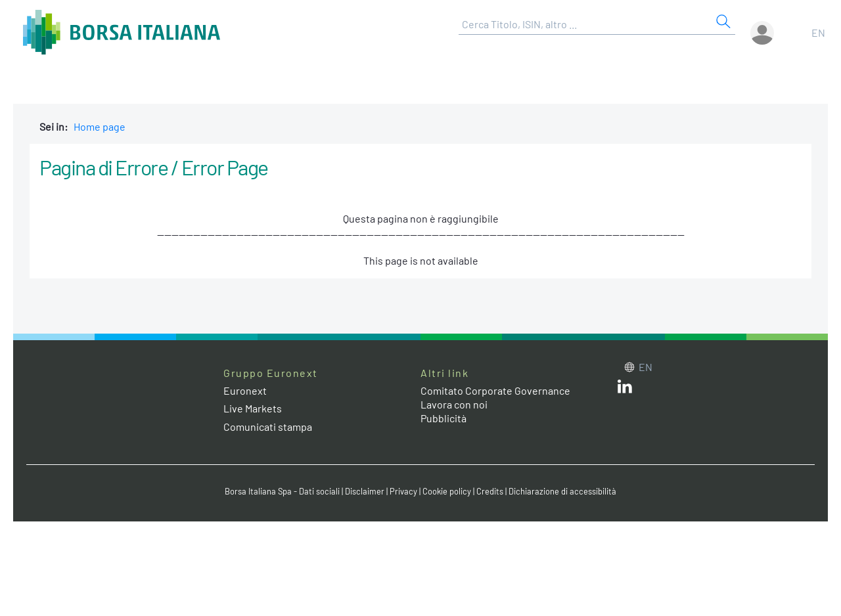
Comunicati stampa (268, 427)
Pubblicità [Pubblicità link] (443, 418)
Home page (100, 126)
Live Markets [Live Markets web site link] (253, 408)
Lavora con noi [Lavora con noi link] (454, 404)
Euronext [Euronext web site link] (245, 390)
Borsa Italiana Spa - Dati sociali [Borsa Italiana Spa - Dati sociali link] (282, 491)
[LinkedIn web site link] (625, 389)
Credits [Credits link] (490, 491)
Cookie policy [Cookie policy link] (447, 491)
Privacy (403, 491)
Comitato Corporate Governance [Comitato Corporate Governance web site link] (495, 390)
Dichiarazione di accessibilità (562, 491)
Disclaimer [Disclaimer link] (365, 491)
